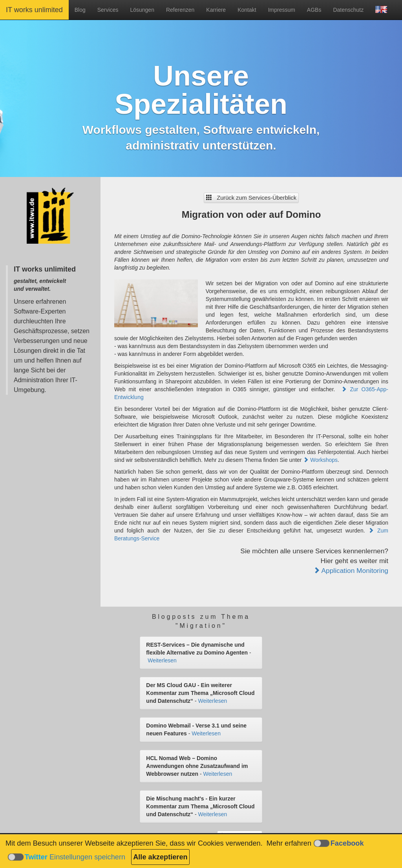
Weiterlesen (162, 660)
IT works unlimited (34, 10)
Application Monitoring (351, 571)
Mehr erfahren (289, 843)
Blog (80, 10)
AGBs (314, 10)
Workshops (320, 460)
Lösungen (142, 10)
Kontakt (247, 10)
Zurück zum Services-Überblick (251, 198)
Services (108, 10)
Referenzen (180, 10)
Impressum (282, 10)
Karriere (216, 10)
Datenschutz (348, 10)
